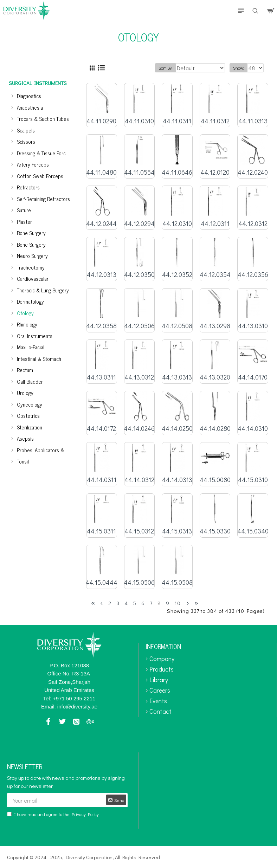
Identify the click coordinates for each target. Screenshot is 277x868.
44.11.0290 (101, 121)
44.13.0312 (139, 377)
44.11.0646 (177, 172)
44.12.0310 (177, 224)
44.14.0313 (177, 480)
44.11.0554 (139, 172)
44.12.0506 (139, 326)
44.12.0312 (253, 224)
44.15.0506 (139, 582)
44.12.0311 (215, 224)
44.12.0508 (177, 326)
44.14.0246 (139, 429)
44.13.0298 (215, 326)
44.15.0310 (253, 480)
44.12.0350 (139, 275)
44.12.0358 (101, 326)
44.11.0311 (177, 121)
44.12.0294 (139, 224)
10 (178, 603)
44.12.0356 (253, 275)
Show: (239, 68)
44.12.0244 (101, 224)
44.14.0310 (253, 429)
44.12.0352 (177, 275)
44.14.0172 (101, 429)
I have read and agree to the (53, 814)
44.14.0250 (177, 429)
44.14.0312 (139, 480)
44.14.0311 (102, 480)
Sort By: (166, 68)
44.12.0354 (215, 275)
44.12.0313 (102, 275)
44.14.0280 (215, 429)
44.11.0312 (215, 121)
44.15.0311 (101, 531)
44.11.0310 (139, 121)
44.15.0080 (215, 480)
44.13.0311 (101, 377)
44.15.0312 (139, 531)
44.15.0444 (101, 582)
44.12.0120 (215, 172)
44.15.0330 (215, 531)
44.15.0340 (253, 531)
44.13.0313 (177, 377)
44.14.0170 (253, 377)
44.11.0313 (253, 121)
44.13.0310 (253, 326)
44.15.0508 (177, 582)
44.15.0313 (177, 531)
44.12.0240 (253, 172)
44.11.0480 (101, 172)
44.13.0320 (215, 377)
